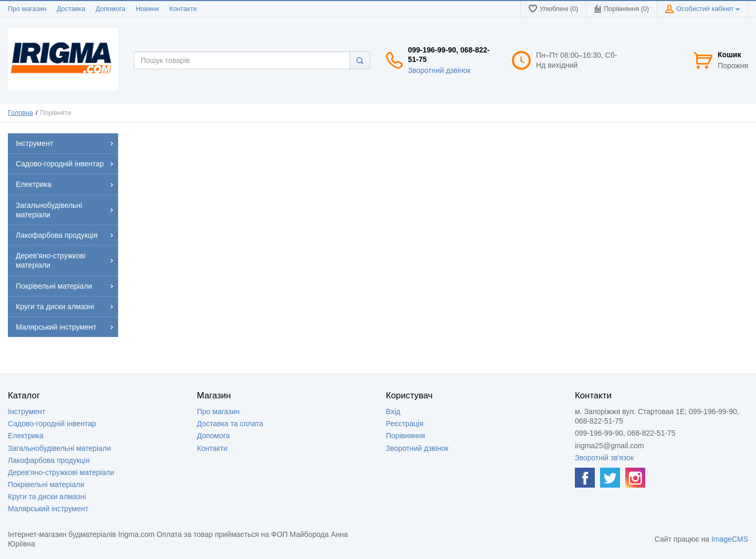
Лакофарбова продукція (49, 460)
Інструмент (27, 412)
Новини (148, 9)
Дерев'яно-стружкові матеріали (61, 472)
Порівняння (406, 436)
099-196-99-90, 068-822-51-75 (449, 55)
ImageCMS (730, 539)
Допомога (110, 9)
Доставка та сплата (230, 424)
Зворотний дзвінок (439, 70)
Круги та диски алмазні (47, 497)
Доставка (71, 9)
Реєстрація (405, 424)
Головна (20, 113)
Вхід (393, 412)
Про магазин (27, 9)
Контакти (183, 9)
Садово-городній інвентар (52, 424)
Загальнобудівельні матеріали (59, 448)
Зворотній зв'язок (604, 458)
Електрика (26, 436)
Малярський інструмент (48, 509)
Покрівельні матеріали (46, 484)
